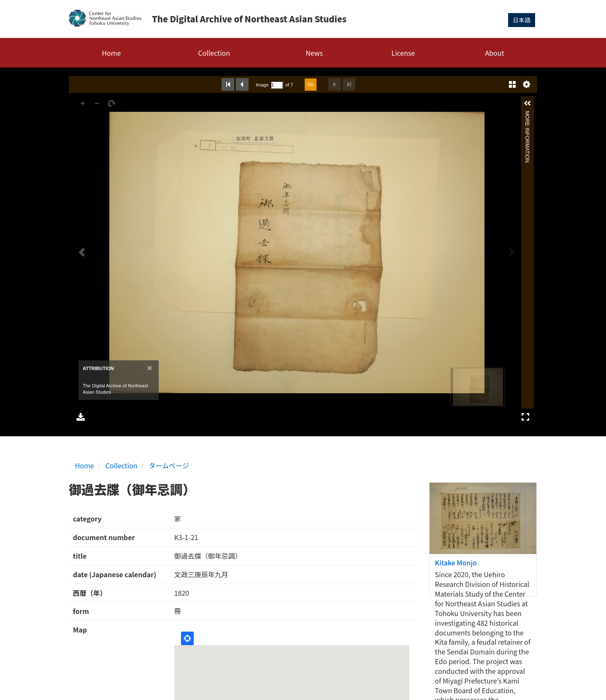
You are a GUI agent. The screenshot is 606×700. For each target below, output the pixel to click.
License (403, 53)
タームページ (169, 465)
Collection (214, 53)
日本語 (522, 20)
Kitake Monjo (456, 562)
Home (111, 53)
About (494, 53)
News (314, 53)
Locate (187, 638)
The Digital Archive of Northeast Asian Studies (249, 19)
